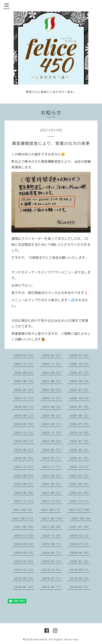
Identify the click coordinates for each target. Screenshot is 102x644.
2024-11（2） (52, 398)
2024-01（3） (80, 424)
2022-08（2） (52, 475)
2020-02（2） (52, 561)
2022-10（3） (80, 467)
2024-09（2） (24, 407)
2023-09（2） (24, 441)
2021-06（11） (23, 518)
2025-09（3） (24, 373)
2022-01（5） (80, 493)
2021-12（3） (24, 501)
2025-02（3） (52, 390)
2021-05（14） (53, 518)
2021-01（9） (80, 527)
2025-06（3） (24, 381)
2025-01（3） (80, 390)
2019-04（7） (52, 587)
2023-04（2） (80, 450)
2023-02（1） (52, 458)
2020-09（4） (24, 544)
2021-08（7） (51, 510)
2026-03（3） (24, 355)
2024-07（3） (80, 407)
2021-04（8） (82, 518)
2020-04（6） (80, 553)
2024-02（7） (52, 424)
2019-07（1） (52, 578)
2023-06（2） (24, 450)
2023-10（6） (80, 433)
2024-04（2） (80, 415)
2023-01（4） (80, 458)
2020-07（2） (80, 544)
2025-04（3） (80, 381)
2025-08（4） (52, 373)
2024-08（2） (52, 407)
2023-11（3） (52, 433)
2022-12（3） (24, 467)
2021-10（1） (80, 501)
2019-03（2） (80, 587)
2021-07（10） (80, 510)
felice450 (40, 639)
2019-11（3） (52, 570)
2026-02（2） (52, 355)
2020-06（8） (24, 553)
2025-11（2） (52, 364)
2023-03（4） (24, 458)
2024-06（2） (24, 415)
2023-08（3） (52, 441)
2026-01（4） (80, 355)
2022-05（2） (52, 484)
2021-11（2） (52, 501)
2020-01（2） (80, 561)
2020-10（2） (80, 535)
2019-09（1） (80, 570)
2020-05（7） (52, 553)
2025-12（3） (24, 364)
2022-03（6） (24, 493)
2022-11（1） (52, 467)
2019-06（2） (80, 578)
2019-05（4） (24, 587)
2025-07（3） (80, 373)
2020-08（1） (52, 544)
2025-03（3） (24, 390)
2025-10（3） (80, 364)
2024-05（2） (52, 415)
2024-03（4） (24, 424)
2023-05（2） (52, 450)
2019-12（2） (24, 570)
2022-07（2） (80, 475)
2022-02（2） (52, 493)
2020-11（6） (52, 535)
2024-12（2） (24, 398)
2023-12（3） (24, 433)
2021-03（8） (24, 527)
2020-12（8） (24, 535)
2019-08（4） (24, 578)
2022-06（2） (24, 484)
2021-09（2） (23, 510)
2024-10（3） (80, 398)
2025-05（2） (52, 381)
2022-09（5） (24, 475)
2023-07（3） (80, 441)
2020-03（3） (24, 561)
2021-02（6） (52, 527)
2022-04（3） (80, 484)
